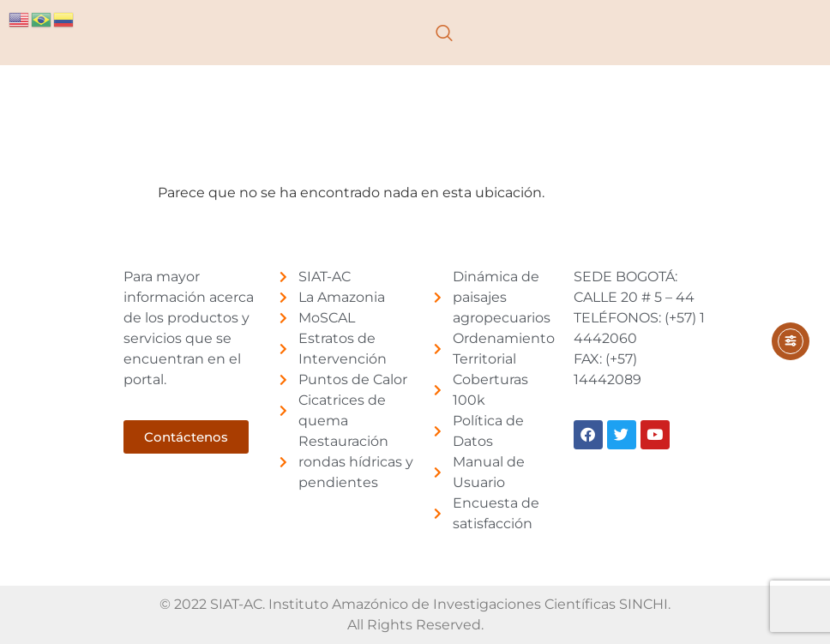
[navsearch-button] (444, 33)
